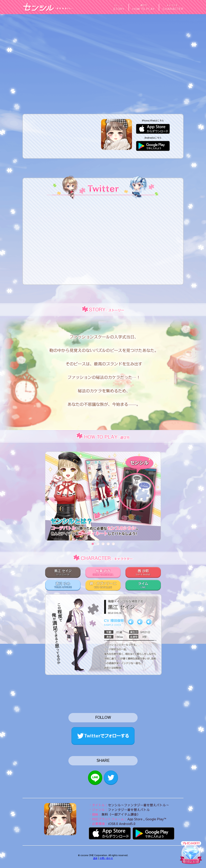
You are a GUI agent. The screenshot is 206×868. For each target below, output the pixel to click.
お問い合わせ (106, 858)
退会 (95, 858)
